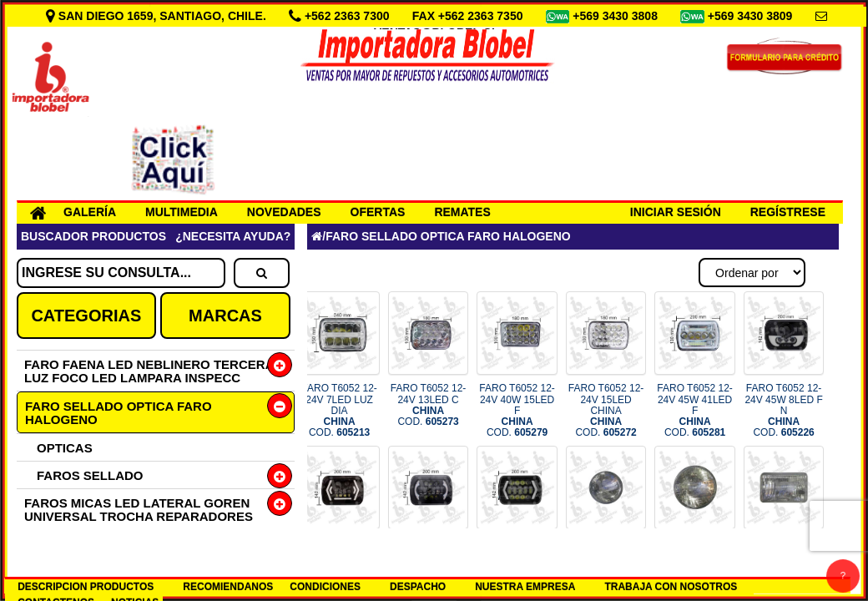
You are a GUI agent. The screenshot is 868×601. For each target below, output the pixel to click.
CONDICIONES (325, 587)
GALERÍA (90, 212)
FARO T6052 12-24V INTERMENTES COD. (517, 565)
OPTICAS (65, 448)
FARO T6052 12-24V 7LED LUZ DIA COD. (339, 410)
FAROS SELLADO (90, 475)
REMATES (462, 212)
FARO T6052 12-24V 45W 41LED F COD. (695, 410)
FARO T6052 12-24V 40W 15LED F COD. (517, 410)
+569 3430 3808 (617, 16)
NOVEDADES (284, 212)
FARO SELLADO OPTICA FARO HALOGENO (119, 413)
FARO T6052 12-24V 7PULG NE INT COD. (339, 565)
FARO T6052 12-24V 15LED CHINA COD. (606, 410)
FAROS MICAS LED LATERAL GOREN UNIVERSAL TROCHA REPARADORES (139, 510)
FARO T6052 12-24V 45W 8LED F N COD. (783, 410)
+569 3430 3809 (752, 16)
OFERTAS (378, 212)
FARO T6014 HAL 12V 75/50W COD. (695, 559)
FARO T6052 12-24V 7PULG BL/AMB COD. (429, 565)
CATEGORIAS (86, 316)
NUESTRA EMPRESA (525, 587)
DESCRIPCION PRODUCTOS (86, 587)
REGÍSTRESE (788, 212)
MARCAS (225, 316)
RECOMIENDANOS (228, 587)
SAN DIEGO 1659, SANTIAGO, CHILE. (158, 16)
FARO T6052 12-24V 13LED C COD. (429, 405)
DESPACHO (418, 587)
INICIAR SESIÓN (676, 212)
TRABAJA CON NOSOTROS (671, 587)
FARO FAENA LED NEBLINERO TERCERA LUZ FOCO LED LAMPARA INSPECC (149, 371)
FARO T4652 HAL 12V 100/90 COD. (784, 559)
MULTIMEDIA (182, 212)
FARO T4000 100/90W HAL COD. (606, 559)
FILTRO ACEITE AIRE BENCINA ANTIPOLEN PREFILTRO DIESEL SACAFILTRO (121, 557)
